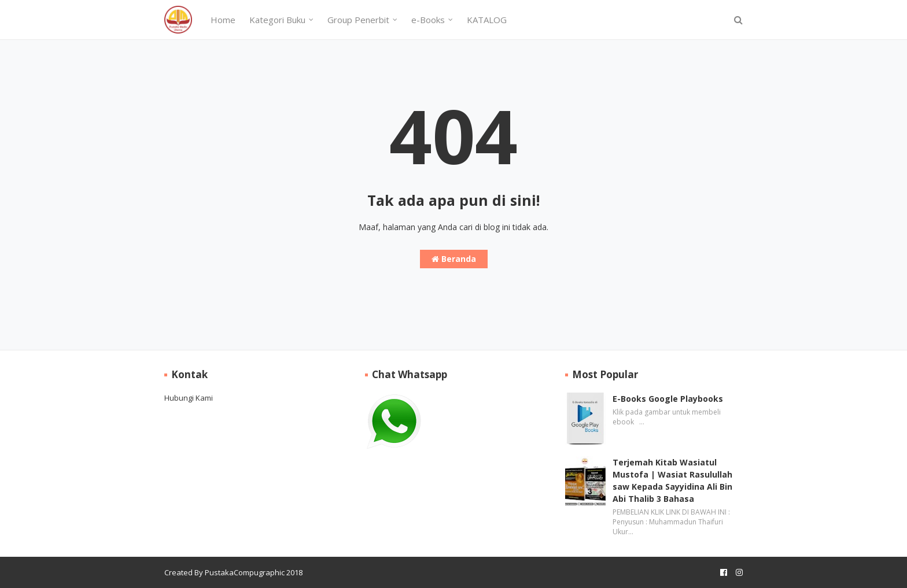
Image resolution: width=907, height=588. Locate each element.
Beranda (454, 259)
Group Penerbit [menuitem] (358, 20)
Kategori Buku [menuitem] (277, 20)
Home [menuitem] (223, 20)
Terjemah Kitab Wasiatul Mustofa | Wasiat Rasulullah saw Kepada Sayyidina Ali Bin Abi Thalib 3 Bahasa (672, 480)
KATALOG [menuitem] (487, 20)
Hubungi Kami (189, 398)
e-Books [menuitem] (428, 20)
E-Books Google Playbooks (668, 399)
